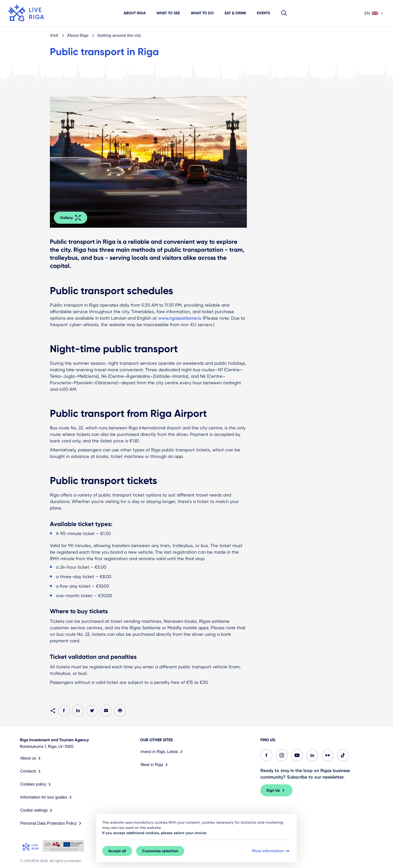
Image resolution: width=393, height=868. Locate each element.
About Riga (135, 13)
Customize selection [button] (160, 851)
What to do (202, 13)
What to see (168, 13)
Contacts (31, 771)
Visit (54, 35)
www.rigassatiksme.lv (179, 318)
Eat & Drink (235, 13)
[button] (284, 13)
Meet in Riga (155, 765)
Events (264, 13)
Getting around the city (119, 35)
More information (271, 851)
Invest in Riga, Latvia (163, 752)
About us (31, 758)
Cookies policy (36, 784)
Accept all (117, 851)
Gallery (71, 218)
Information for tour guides (47, 797)
